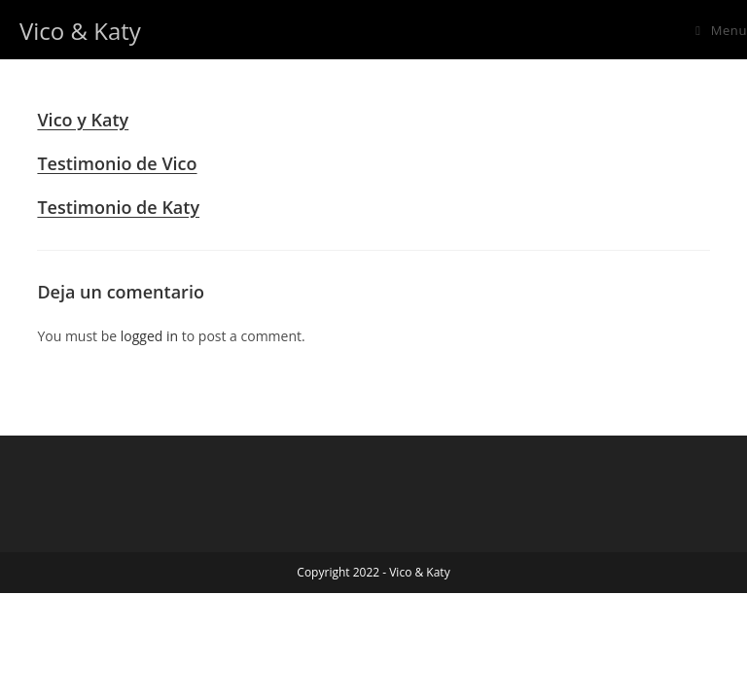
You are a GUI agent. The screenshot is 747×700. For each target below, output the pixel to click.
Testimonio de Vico (117, 163)
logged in (149, 336)
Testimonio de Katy (118, 207)
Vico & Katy (80, 31)
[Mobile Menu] (721, 31)
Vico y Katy (83, 120)
